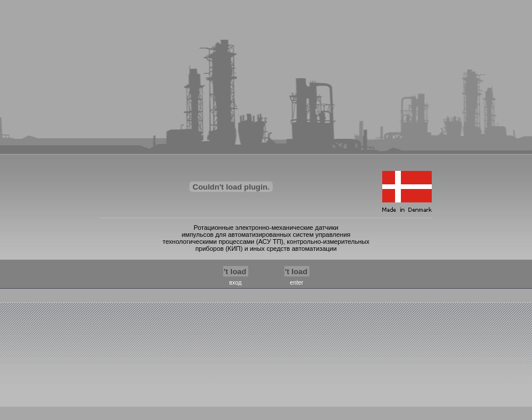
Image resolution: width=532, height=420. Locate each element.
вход (235, 283)
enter (297, 283)
